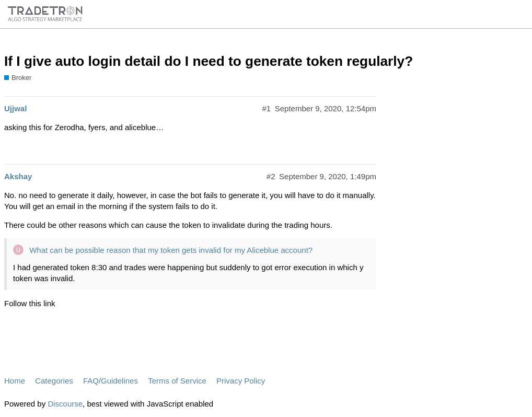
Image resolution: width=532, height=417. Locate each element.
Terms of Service (177, 381)
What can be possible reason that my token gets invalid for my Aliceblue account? (171, 250)
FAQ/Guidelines (111, 381)
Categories (54, 381)
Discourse (65, 404)
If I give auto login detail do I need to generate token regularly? (209, 61)
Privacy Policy (241, 381)
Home (15, 381)
